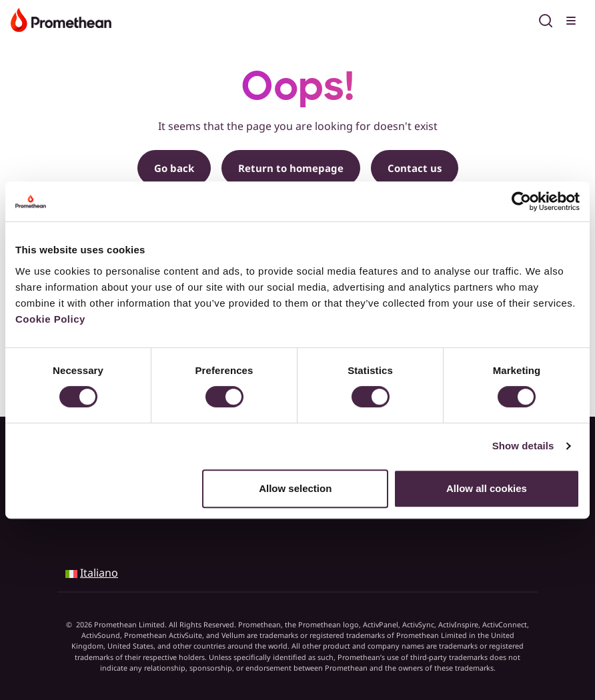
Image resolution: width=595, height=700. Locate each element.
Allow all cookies (487, 488)
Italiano (99, 573)
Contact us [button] (415, 168)
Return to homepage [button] (291, 168)
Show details (523, 446)
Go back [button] (174, 168)
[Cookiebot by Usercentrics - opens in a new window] (521, 201)
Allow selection (295, 488)
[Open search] (546, 19)
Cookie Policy (50, 319)
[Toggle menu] (572, 19)
